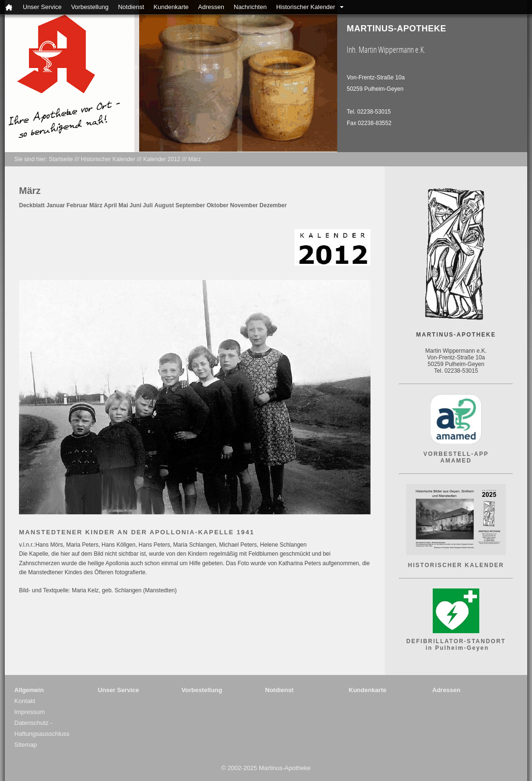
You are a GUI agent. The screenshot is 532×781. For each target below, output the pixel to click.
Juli (148, 205)
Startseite (61, 159)
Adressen (211, 7)
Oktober (218, 205)
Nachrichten (250, 7)
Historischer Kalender (305, 7)
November (244, 205)
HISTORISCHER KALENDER (456, 565)
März (195, 159)
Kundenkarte (171, 7)
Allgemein (29, 690)
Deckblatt (32, 205)
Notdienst (131, 7)
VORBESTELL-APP (456, 454)
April (110, 205)
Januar (55, 205)
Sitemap (26, 745)
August (164, 205)
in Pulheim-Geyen (456, 648)
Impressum (29, 712)
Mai (123, 205)
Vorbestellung (90, 7)
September (190, 205)
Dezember (273, 205)
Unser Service (42, 7)
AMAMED (456, 461)
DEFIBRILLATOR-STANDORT (456, 641)
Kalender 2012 (161, 159)
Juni (136, 205)
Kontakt (25, 701)
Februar (77, 205)
